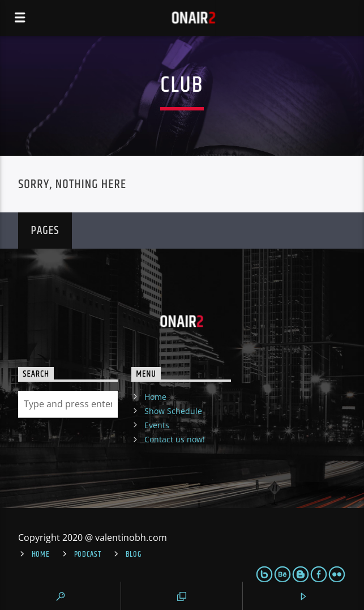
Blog (134, 554)
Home (155, 397)
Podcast (88, 554)
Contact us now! (175, 439)
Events (157, 425)
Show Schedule (173, 411)
